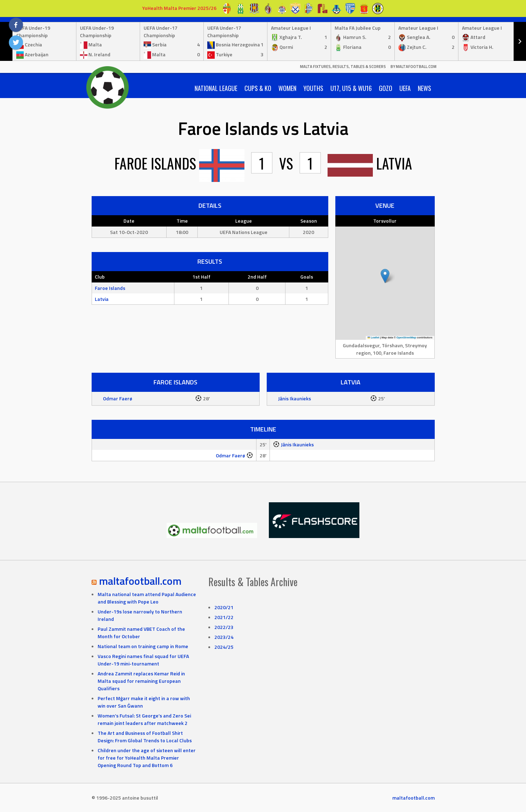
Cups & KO (258, 88)
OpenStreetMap (406, 338)
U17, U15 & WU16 (351, 88)
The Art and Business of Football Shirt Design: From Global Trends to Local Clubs (145, 737)
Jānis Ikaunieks (294, 398)
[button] (385, 276)
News (424, 88)
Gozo (386, 88)
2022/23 (224, 627)
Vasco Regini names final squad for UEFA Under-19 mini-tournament (143, 660)
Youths (313, 88)
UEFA (405, 88)
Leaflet (374, 338)
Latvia (102, 299)
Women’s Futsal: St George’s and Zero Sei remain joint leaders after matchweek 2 (144, 719)
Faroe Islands (110, 288)
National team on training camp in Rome (143, 646)
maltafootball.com (140, 581)
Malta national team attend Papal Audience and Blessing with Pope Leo (147, 598)
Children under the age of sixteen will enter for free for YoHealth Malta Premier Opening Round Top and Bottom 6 (147, 758)
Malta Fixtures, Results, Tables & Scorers (343, 67)
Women (287, 88)
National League (216, 88)
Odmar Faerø (118, 398)
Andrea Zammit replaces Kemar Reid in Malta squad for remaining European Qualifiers (141, 681)
